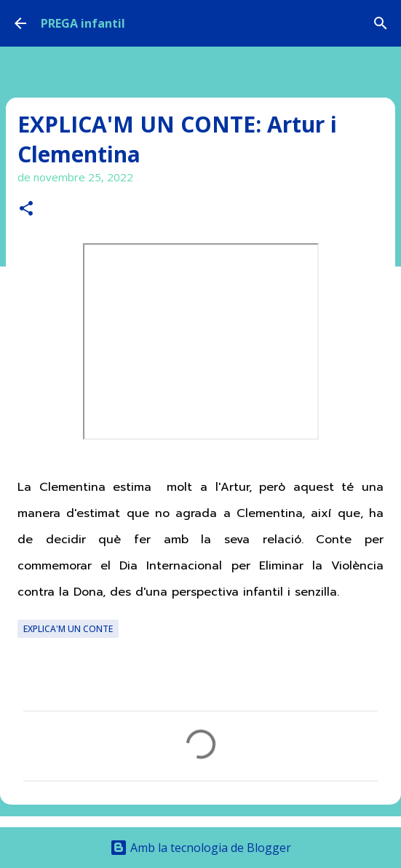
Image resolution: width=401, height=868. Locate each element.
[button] (26, 209)
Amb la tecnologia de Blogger (200, 848)
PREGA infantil (83, 23)
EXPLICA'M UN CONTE (68, 629)
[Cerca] (381, 23)
